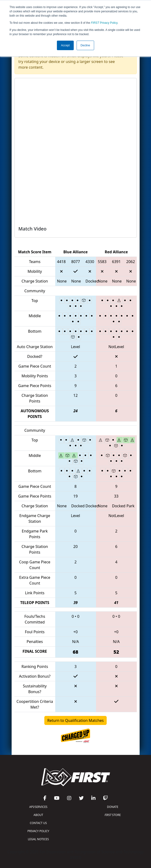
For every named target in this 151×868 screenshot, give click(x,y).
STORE (113, 815)
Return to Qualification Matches (76, 720)
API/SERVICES (38, 807)
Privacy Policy (104, 23)
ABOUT (38, 815)
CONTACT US (38, 823)
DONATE (113, 807)
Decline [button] (85, 45)
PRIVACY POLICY (38, 831)
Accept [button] (65, 45)
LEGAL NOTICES (39, 839)
